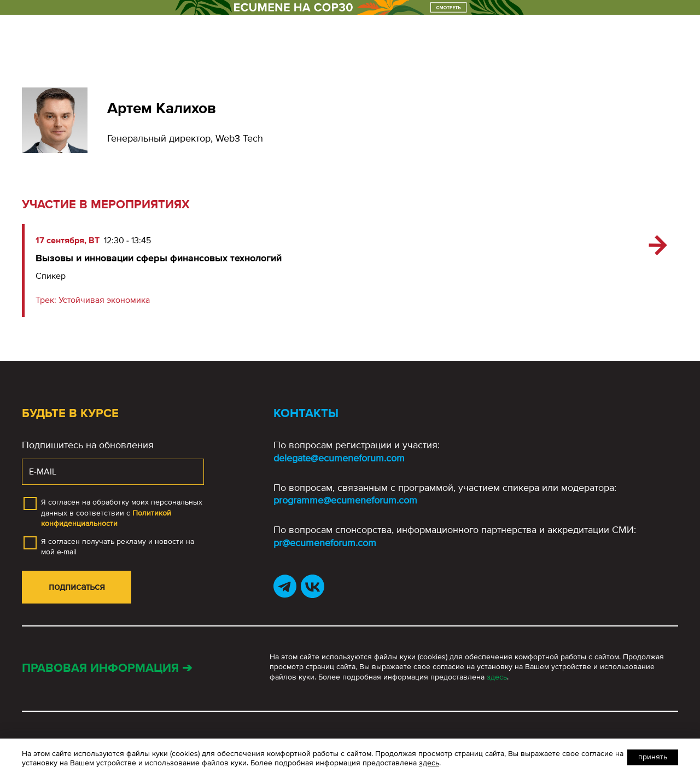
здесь (497, 677)
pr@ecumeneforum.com (325, 543)
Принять (653, 757)
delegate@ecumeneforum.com (339, 458)
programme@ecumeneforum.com (345, 500)
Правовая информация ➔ (107, 668)
